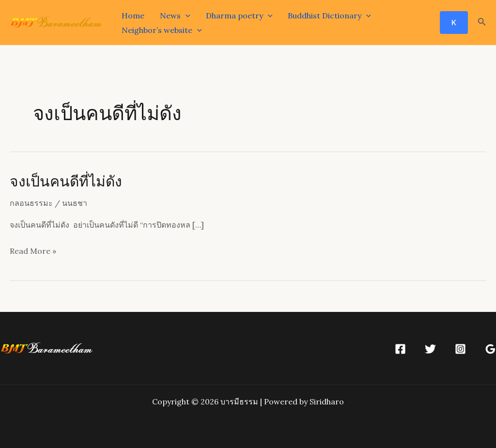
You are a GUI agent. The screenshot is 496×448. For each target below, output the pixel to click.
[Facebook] (400, 349)
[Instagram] (460, 349)
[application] (186, 15)
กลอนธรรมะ (31, 203)
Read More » (33, 251)
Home (133, 15)
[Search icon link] (482, 23)
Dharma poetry (239, 15)
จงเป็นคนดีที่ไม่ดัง (66, 181)
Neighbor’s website (162, 30)
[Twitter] (430, 349)
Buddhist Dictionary (329, 15)
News (175, 15)
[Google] (490, 349)
